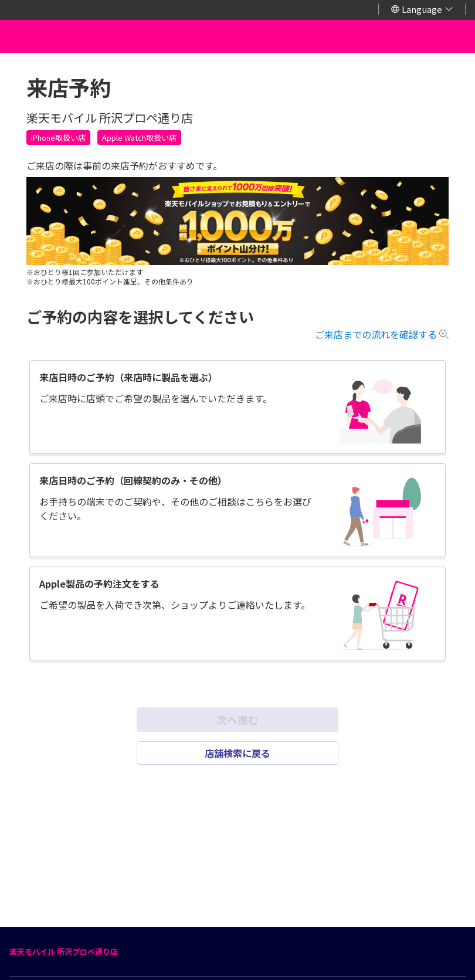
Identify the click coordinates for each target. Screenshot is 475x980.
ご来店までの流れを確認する (376, 334)
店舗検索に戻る (238, 753)
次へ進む (238, 720)
